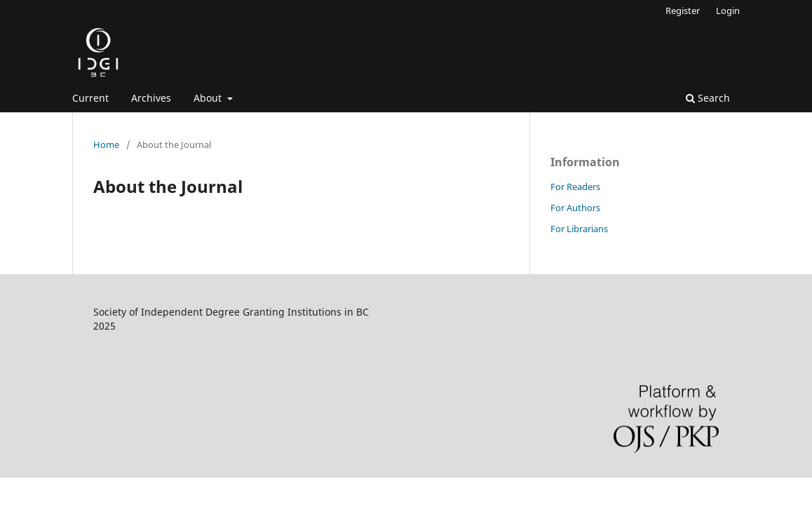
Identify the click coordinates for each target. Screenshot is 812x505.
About (209, 98)
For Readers (575, 187)
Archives (151, 98)
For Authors (575, 208)
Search (708, 98)
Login (728, 11)
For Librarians (579, 229)
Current (90, 98)
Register (683, 11)
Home (106, 144)
